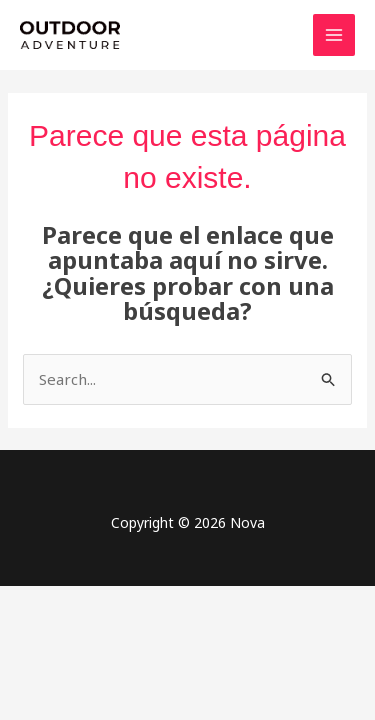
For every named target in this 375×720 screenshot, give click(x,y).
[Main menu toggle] (334, 35)
